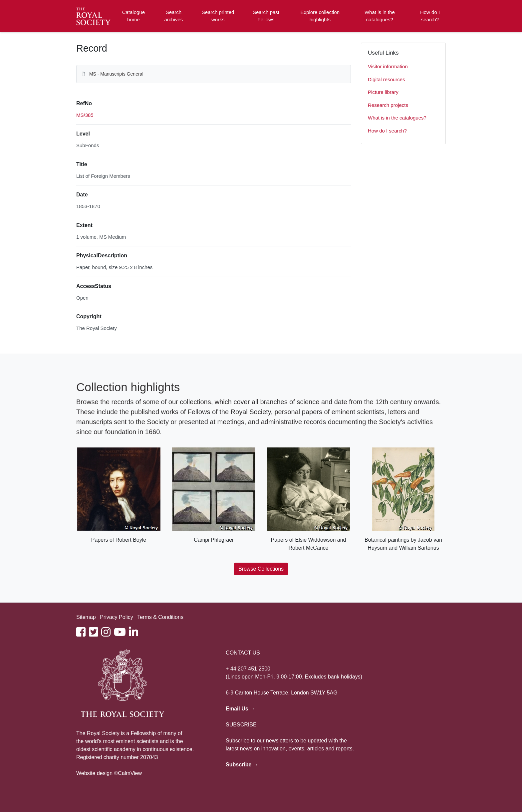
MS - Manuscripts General (116, 74)
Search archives (174, 16)
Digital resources (387, 79)
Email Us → (240, 709)
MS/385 (85, 115)
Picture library (383, 92)
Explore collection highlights (320, 16)
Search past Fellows (266, 16)
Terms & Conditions (160, 617)
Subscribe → (242, 765)
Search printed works (218, 16)
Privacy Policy (117, 617)
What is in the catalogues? (380, 16)
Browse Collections (261, 569)
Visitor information (388, 66)
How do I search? (430, 16)
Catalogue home (133, 16)
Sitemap (86, 617)
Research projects (388, 105)
